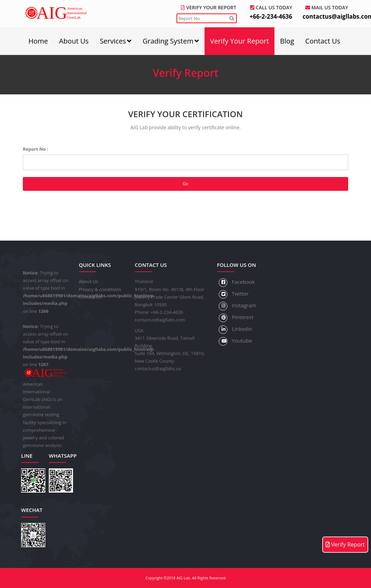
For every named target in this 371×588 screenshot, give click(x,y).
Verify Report (345, 544)
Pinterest (236, 318)
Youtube (236, 341)
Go (185, 184)
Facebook (237, 283)
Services (116, 41)
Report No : (35, 149)
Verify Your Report (239, 41)
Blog (287, 41)
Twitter (234, 294)
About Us (74, 41)
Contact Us (323, 41)
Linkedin (236, 330)
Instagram (238, 306)
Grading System (171, 41)
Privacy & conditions (100, 289)
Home (38, 41)
